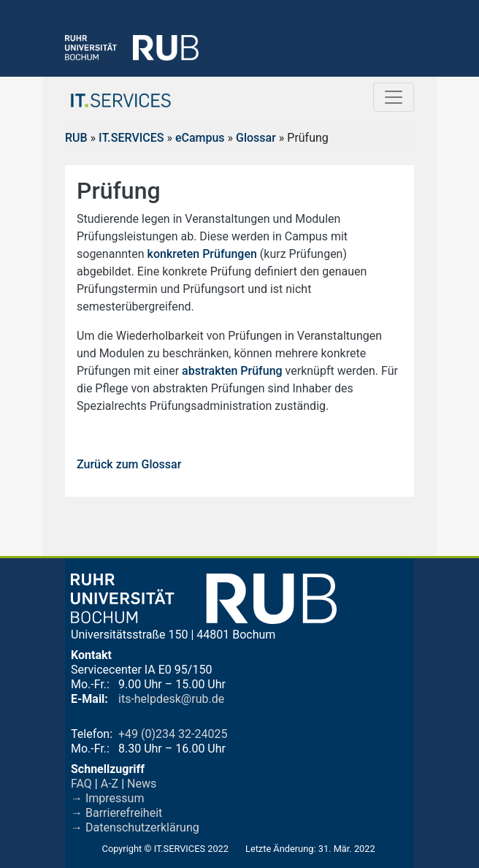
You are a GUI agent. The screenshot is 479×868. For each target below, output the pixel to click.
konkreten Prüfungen (202, 254)
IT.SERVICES (131, 138)
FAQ (81, 784)
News (142, 784)
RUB (76, 138)
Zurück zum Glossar (129, 464)
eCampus (200, 138)
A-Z (110, 784)
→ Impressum (107, 798)
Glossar (256, 138)
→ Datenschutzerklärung (135, 827)
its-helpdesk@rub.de (171, 699)
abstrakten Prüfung (232, 371)
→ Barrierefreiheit (116, 813)
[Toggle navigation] (394, 97)
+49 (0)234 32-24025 (173, 734)
